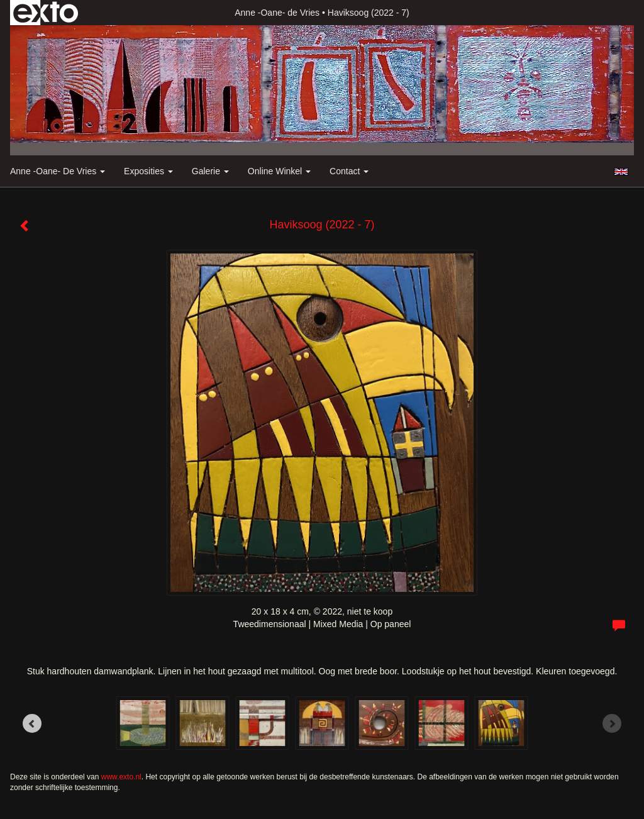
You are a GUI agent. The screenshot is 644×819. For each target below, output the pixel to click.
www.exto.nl (121, 777)
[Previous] (32, 723)
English (621, 172)
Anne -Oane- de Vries (277, 13)
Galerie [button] (210, 171)
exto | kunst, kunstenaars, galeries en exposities (46, 13)
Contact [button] (349, 171)
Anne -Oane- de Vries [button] (58, 171)
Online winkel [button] (279, 171)
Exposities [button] (148, 171)
